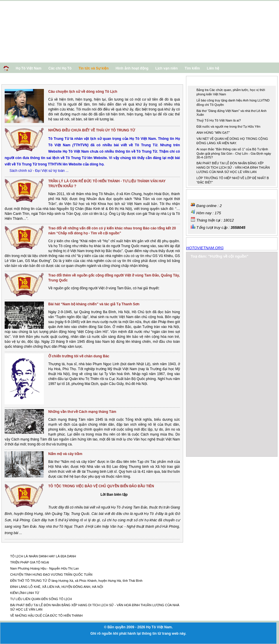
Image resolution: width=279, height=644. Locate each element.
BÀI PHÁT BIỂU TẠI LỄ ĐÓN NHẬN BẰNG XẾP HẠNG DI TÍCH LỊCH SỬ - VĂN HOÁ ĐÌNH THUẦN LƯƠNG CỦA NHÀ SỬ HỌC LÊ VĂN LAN (233, 167)
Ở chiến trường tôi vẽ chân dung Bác (79, 356)
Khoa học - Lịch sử (23, 80)
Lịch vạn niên (167, 68)
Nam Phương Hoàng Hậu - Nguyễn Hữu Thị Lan (44, 568)
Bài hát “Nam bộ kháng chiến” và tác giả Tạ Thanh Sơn (94, 304)
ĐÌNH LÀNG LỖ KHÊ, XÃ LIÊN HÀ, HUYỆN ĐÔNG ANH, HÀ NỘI (57, 587)
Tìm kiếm (192, 68)
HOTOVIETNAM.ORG (205, 248)
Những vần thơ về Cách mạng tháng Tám (82, 412)
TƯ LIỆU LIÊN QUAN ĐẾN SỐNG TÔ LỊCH (41, 599)
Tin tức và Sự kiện (93, 68)
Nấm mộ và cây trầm (65, 454)
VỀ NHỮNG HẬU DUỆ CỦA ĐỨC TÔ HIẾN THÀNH (46, 616)
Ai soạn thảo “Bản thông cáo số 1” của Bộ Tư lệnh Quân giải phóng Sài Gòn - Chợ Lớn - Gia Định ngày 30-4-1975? (234, 153)
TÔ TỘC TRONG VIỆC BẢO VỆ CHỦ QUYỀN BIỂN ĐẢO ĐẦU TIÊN (101, 486)
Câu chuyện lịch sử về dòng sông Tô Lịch (83, 92)
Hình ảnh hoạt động (132, 68)
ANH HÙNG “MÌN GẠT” (213, 133)
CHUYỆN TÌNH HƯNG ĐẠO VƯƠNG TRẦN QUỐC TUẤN (51, 575)
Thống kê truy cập (207, 194)
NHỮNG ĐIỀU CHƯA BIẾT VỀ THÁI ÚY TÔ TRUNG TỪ (92, 130)
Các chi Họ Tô (60, 68)
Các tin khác (17, 548)
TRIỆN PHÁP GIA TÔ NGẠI (30, 562)
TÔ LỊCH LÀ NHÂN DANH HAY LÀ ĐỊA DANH (43, 556)
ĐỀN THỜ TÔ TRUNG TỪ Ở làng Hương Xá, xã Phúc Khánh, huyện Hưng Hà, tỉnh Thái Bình (76, 581)
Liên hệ (213, 68)
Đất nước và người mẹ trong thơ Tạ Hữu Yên (228, 126)
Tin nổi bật (200, 80)
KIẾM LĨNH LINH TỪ (25, 593)
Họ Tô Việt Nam (28, 68)
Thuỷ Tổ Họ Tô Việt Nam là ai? (219, 120)
